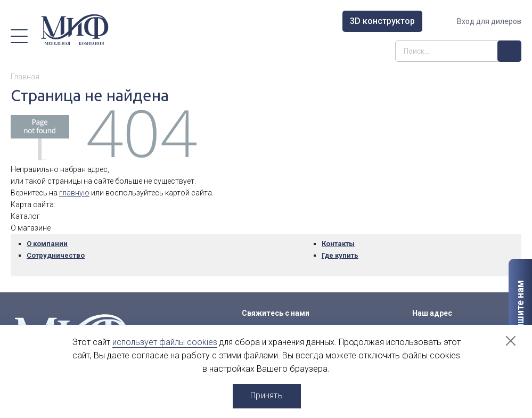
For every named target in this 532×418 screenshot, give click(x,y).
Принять (267, 395)
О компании (47, 244)
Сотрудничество (56, 255)
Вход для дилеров (489, 21)
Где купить (340, 255)
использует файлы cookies (165, 342)
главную (74, 193)
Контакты (338, 244)
